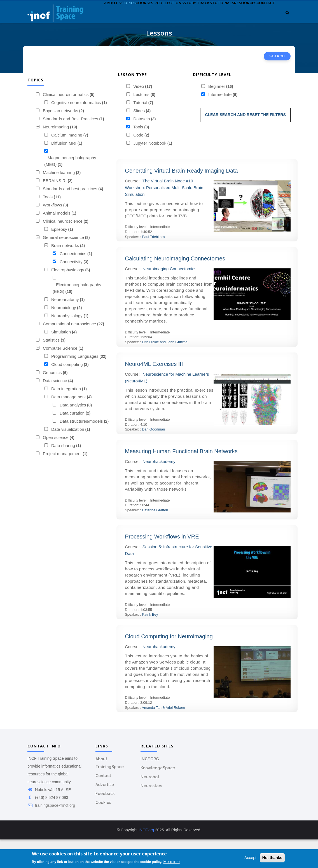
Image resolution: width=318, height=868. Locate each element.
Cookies (103, 831)
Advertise (105, 813)
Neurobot (150, 805)
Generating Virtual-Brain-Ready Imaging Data (181, 199)
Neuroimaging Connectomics (169, 297)
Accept (250, 858)
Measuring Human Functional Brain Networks (181, 480)
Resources (110, 42)
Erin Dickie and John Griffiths (165, 371)
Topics (128, 17)
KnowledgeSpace (158, 796)
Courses (152, 17)
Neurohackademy (159, 490)
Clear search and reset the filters (245, 143)
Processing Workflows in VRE (162, 565)
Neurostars (151, 814)
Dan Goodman (153, 458)
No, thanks (272, 858)
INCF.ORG (150, 787)
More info (171, 862)
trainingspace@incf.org (51, 834)
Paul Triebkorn (153, 265)
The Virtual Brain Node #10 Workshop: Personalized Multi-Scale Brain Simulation (164, 216)
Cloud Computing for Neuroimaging (169, 665)
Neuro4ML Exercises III (154, 392)
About (107, 17)
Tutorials (246, 17)
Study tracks (215, 17)
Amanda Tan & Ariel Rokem (163, 736)
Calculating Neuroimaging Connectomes (175, 287)
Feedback (105, 822)
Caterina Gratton (155, 539)
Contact (136, 42)
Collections (182, 17)
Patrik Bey (150, 643)
